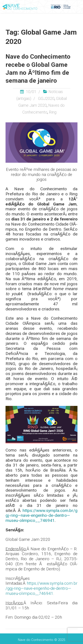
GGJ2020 (46, 98)
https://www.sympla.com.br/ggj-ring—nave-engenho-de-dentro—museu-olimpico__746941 (41, 516)
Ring (53, 112)
